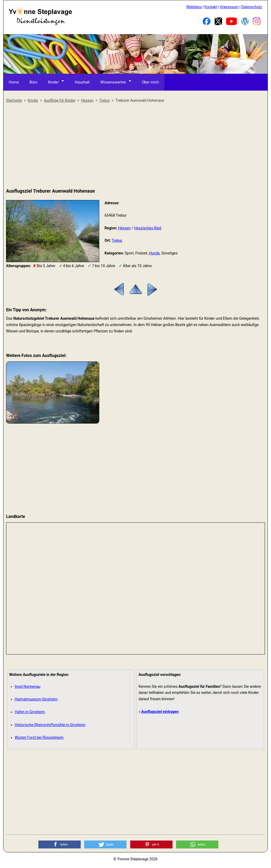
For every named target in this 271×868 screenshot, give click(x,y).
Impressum (229, 7)
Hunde (154, 253)
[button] (60, 844)
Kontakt (211, 7)
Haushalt (82, 82)
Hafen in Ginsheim (30, 712)
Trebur (117, 240)
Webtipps (194, 7)
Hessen (124, 228)
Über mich (150, 82)
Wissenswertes (113, 82)
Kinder (53, 82)
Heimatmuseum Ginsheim (36, 699)
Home (14, 82)
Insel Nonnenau (28, 686)
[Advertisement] (135, 146)
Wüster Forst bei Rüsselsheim (39, 737)
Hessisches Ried (148, 228)
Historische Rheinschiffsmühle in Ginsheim (50, 725)
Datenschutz (252, 7)
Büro (33, 82)
